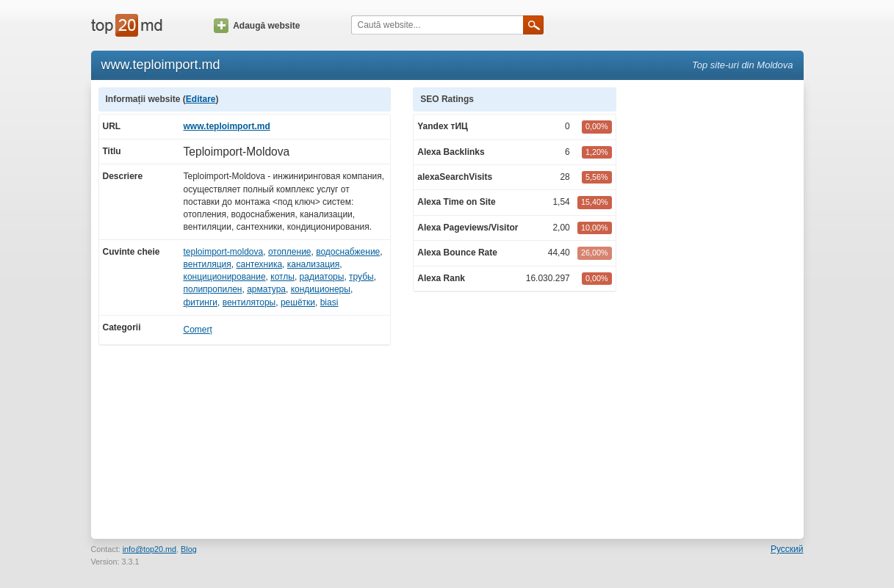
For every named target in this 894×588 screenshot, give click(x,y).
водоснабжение (348, 252)
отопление (290, 252)
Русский (787, 549)
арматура (266, 289)
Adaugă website (257, 26)
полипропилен (213, 289)
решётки (298, 302)
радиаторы (322, 277)
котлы (282, 277)
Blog (189, 549)
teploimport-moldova (224, 252)
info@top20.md (149, 549)
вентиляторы (249, 302)
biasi (329, 302)
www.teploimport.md (227, 126)
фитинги (201, 302)
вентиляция (208, 264)
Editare (201, 99)
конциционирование (225, 277)
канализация (313, 264)
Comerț (198, 330)
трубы (361, 277)
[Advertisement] (717, 308)
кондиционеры (321, 289)
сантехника (260, 264)
